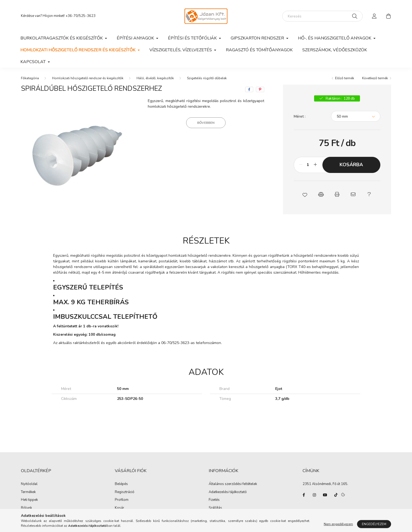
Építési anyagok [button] (136, 38)
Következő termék (375, 78)
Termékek (28, 492)
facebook (304, 495)
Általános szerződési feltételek (233, 484)
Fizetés (214, 500)
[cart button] (388, 16)
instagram (314, 495)
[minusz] (301, 165)
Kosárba (351, 165)
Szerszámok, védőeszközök (335, 50)
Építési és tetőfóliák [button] (193, 38)
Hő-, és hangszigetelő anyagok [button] (335, 38)
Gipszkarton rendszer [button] (258, 38)
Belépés (121, 484)
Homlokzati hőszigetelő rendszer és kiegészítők (88, 78)
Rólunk (26, 508)
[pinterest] (260, 89)
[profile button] (374, 16)
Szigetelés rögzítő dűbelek (207, 78)
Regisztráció (125, 492)
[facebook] (249, 89)
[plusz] (315, 165)
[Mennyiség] (308, 165)
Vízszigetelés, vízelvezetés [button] (181, 50)
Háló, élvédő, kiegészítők (155, 78)
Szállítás (215, 508)
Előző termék (345, 78)
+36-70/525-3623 (80, 16)
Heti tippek (29, 500)
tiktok (336, 495)
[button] (305, 194)
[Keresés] (322, 16)
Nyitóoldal (29, 484)
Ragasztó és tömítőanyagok (259, 50)
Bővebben (206, 123)
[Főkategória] (30, 78)
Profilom (122, 500)
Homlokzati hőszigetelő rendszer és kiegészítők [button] (78, 50)
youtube (325, 495)
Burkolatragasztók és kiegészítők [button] (62, 38)
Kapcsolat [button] (34, 62)
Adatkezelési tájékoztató (228, 492)
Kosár (119, 508)
